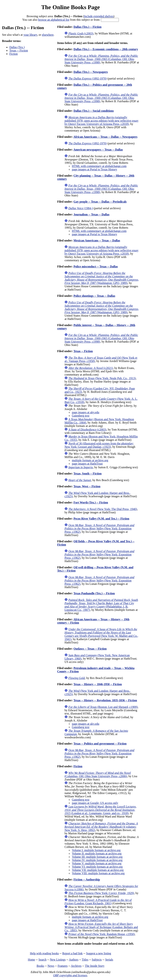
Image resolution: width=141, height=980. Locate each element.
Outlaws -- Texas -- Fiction (90, 649)
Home (31, 960)
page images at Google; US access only (95, 803)
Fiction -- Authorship (87, 880)
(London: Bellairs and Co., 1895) (101, 927)
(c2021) (91, 368)
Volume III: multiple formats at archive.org (97, 857)
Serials (109, 960)
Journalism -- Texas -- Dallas (91, 214)
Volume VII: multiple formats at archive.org (98, 870)
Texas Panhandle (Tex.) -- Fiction (94, 593)
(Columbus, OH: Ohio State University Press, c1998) (101, 59)
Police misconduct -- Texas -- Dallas (96, 266)
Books (40, 966)
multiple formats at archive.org (90, 460)
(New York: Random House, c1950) (101, 934)
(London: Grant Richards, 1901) (98, 902)
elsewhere (48, 35)
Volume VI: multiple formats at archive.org (97, 867)
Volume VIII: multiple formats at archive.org (98, 873)
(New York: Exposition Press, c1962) (99, 528)
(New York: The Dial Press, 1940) (103, 509)
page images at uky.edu (85, 412)
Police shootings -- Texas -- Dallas (94, 296)
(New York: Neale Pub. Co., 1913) (102, 378)
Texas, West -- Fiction (87, 486)
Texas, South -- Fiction (87, 474)
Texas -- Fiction (19, 50)
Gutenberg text (81, 416)
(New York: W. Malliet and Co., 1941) (101, 634)
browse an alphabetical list (54, 20)
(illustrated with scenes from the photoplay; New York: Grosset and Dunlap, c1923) (99, 445)
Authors (74, 960)
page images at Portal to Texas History (94, 169)
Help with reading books (44, 953)
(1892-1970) (87, 79)
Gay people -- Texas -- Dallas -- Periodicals (100, 202)
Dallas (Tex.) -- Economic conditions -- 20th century (106, 49)
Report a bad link (72, 953)
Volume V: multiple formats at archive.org (97, 863)
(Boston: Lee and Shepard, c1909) (103, 707)
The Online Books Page (70, 7)
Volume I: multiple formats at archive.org (96, 850)
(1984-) (81, 208)
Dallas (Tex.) (17, 47)
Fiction (13, 54)
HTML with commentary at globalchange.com (99, 166)
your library (30, 35)
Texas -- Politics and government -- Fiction (100, 744)
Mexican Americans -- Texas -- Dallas (97, 240)
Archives (76, 966)
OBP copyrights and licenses (70, 975)
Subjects (97, 960)
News (51, 966)
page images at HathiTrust (87, 464)
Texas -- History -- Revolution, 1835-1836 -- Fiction (105, 700)
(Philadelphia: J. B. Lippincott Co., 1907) (101, 605)
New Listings (58, 960)
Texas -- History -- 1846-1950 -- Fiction (98, 684)
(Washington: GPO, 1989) (102, 278)
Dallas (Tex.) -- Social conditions (94, 111)
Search (43, 960)
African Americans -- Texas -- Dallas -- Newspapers (105, 137)
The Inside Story (95, 966)
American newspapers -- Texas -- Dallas (98, 150)
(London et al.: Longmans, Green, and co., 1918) (100, 810)
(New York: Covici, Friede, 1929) (101, 893)
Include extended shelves (99, 16)
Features (63, 966)
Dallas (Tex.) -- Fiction (87, 27)
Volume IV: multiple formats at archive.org (97, 860)
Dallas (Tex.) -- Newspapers (91, 72)
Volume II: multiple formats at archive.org (97, 853)
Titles (85, 960)
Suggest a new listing (99, 953)
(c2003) (81, 33)
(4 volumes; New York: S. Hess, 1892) (101, 827)
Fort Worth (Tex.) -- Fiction (91, 502)
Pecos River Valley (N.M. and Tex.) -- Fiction (101, 519)
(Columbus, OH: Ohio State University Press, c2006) (98, 775)
